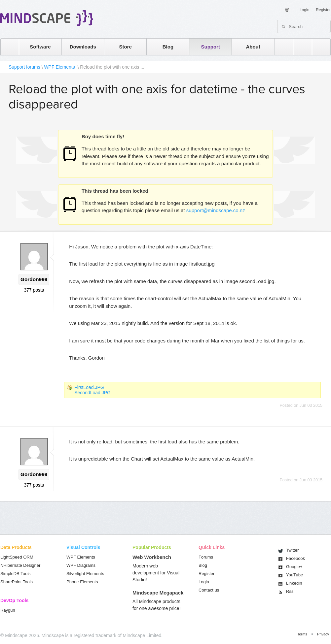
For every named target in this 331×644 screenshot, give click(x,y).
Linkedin (294, 583)
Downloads (83, 47)
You (294, 575)
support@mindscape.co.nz (216, 210)
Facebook (295, 558)
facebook (318, 47)
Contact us (209, 590)
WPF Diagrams (81, 565)
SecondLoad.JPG (92, 393)
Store (125, 47)
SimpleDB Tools (16, 574)
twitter (299, 47)
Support (210, 47)
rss (280, 47)
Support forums (24, 67)
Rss (290, 591)
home (6, 47)
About (253, 47)
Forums (206, 557)
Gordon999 (34, 279)
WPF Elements (60, 67)
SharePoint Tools (17, 582)
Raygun (8, 610)
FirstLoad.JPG (89, 387)
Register (323, 10)
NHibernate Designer (20, 565)
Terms (302, 634)
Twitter (292, 550)
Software (40, 47)
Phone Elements (82, 582)
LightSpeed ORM (17, 557)
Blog (168, 47)
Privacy (323, 634)
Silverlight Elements (85, 574)
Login (304, 10)
